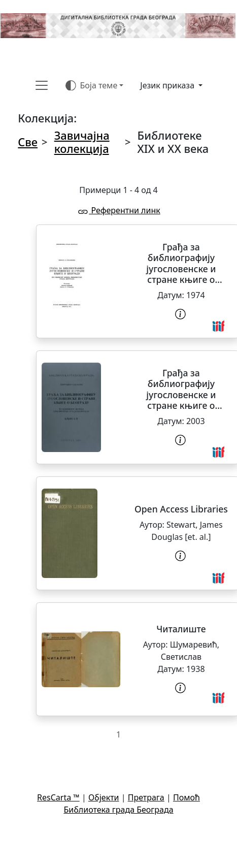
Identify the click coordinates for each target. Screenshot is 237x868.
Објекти (104, 797)
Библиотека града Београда (118, 810)
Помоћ (187, 797)
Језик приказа (168, 85)
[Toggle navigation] (42, 85)
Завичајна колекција (82, 142)
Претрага (146, 797)
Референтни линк (118, 210)
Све (28, 142)
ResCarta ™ (58, 797)
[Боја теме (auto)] (95, 85)
